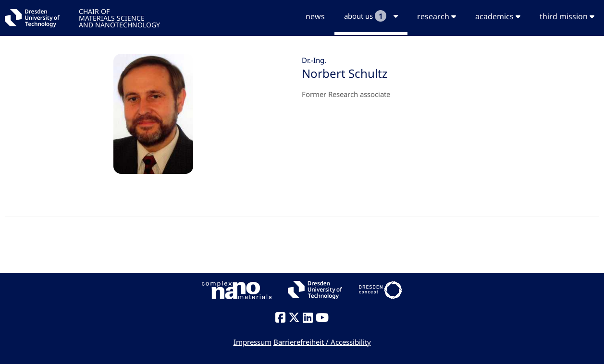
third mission (567, 16)
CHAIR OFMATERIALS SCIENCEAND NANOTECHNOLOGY (119, 18)
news (315, 16)
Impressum (253, 342)
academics (498, 16)
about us (371, 16)
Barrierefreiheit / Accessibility (322, 342)
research (437, 16)
